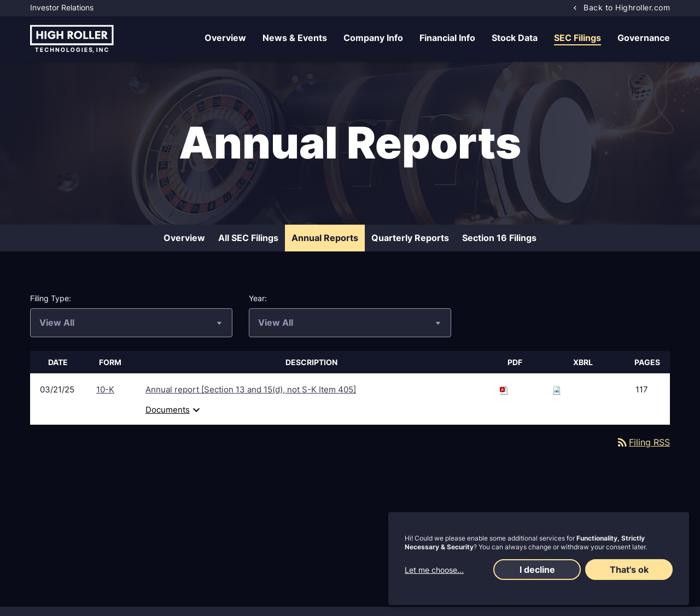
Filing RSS (643, 443)
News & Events (295, 38)
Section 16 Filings (499, 238)
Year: (258, 299)
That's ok (629, 570)
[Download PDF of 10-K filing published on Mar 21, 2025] (504, 390)
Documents (174, 410)
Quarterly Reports (410, 238)
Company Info (373, 38)
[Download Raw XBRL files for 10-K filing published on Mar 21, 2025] (557, 390)
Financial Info (447, 38)
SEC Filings (577, 38)
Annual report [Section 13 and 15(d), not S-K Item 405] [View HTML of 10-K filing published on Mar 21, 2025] (251, 390)
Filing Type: (51, 299)
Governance (644, 38)
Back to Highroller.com (627, 7)
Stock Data (515, 38)
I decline (537, 570)
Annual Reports (325, 238)
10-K (105, 390)
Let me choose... (434, 570)
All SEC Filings (248, 238)
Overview (225, 38)
